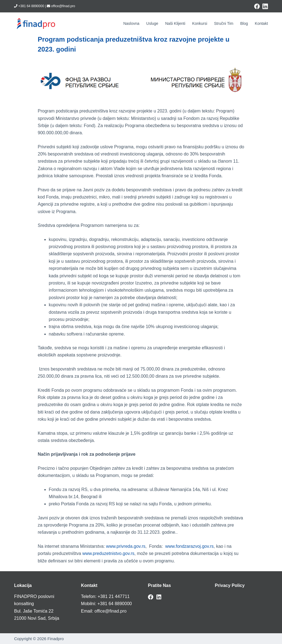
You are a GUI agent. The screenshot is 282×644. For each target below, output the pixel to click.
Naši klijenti (175, 23)
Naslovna (131, 23)
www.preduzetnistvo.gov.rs (108, 553)
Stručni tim (224, 23)
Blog (244, 23)
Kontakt (261, 23)
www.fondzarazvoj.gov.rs (189, 546)
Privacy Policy (230, 585)
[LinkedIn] (265, 6)
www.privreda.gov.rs (126, 546)
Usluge (152, 23)
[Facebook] (257, 6)
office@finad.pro (110, 611)
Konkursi (200, 23)
